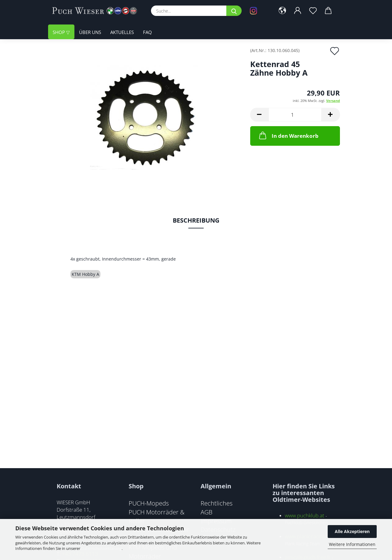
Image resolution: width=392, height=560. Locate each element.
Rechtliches (217, 503)
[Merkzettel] (313, 11)
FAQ (147, 32)
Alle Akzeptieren (352, 531)
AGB (207, 512)
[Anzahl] (295, 115)
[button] (282, 11)
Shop (59, 32)
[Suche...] (234, 11)
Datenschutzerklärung (101, 548)
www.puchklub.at (305, 515)
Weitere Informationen (352, 544)
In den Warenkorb (288, 135)
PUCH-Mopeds (149, 503)
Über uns (90, 32)
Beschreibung (196, 220)
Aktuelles (122, 32)
